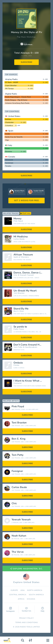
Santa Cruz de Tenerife (14, 137)
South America (36, 595)
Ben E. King (18, 311)
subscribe (27, 62)
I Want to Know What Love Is (31, 381)
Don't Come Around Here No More (31, 345)
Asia (23, 590)
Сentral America (18, 595)
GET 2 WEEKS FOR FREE (26, 200)
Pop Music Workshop (26, 37)
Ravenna (9, 151)
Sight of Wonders (21, 257)
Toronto (8, 166)
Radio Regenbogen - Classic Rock (18, 97)
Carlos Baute (19, 239)
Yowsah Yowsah (27, 275)
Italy (10, 145)
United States (14, 116)
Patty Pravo (19, 329)
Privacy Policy (27, 618)
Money (17, 219)
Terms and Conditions (27, 623)
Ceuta (7, 134)
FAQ (43, 610)
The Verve (18, 552)
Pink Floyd (18, 221)
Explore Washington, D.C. (26, 569)
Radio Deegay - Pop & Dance (16, 100)
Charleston (9, 122)
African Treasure (23, 255)
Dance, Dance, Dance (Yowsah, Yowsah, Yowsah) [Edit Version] (31, 273)
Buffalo (8, 119)
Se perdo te (20, 327)
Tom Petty (18, 347)
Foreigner (18, 383)
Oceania (31, 599)
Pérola (16, 365)
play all (25, 213)
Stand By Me (21, 309)
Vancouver (9, 160)
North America (35, 590)
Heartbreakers (31, 347)
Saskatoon (9, 163)
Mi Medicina (21, 237)
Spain (11, 131)
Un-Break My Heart (25, 291)
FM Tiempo (9, 89)
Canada (12, 157)
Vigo (7, 140)
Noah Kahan (19, 536)
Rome (7, 148)
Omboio (18, 363)
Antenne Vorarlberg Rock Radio (17, 103)
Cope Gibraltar (11, 86)
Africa (21, 599)
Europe (14, 590)
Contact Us (26, 610)
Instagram (10, 610)
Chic (15, 275)
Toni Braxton (19, 293)
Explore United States (26, 579)
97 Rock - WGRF (12, 82)
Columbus (9, 126)
